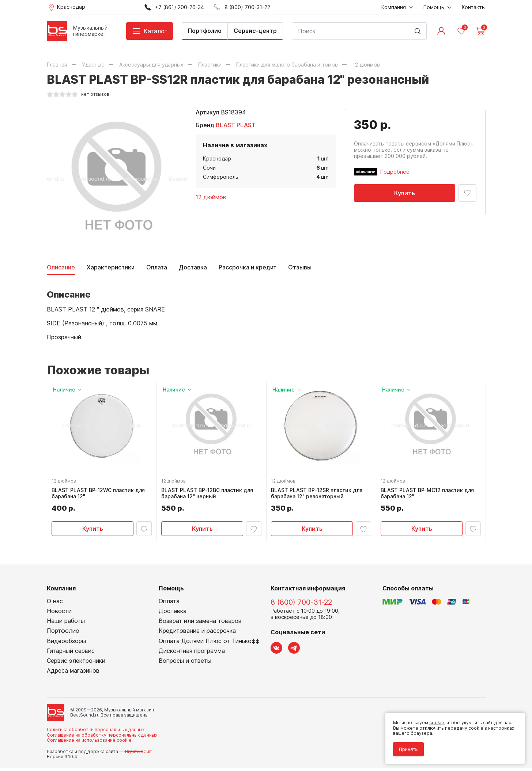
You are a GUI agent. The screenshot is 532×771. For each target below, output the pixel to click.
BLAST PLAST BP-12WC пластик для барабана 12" (100, 495)
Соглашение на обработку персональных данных (102, 738)
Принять (405, 746)
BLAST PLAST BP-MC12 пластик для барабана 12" (429, 495)
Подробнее (395, 172)
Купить (405, 193)
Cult (138, 754)
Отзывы (300, 267)
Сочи (209, 168)
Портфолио (205, 31)
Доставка (193, 267)
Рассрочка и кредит (248, 267)
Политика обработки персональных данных (96, 732)
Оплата (157, 267)
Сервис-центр (255, 31)
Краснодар (217, 158)
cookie (434, 720)
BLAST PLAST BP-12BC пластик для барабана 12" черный (209, 495)
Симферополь (221, 177)
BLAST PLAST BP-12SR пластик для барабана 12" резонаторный (318, 495)
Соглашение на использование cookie (89, 743)
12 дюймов (211, 197)
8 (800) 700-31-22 (301, 605)
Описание (61, 267)
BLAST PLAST (236, 125)
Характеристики (111, 267)
